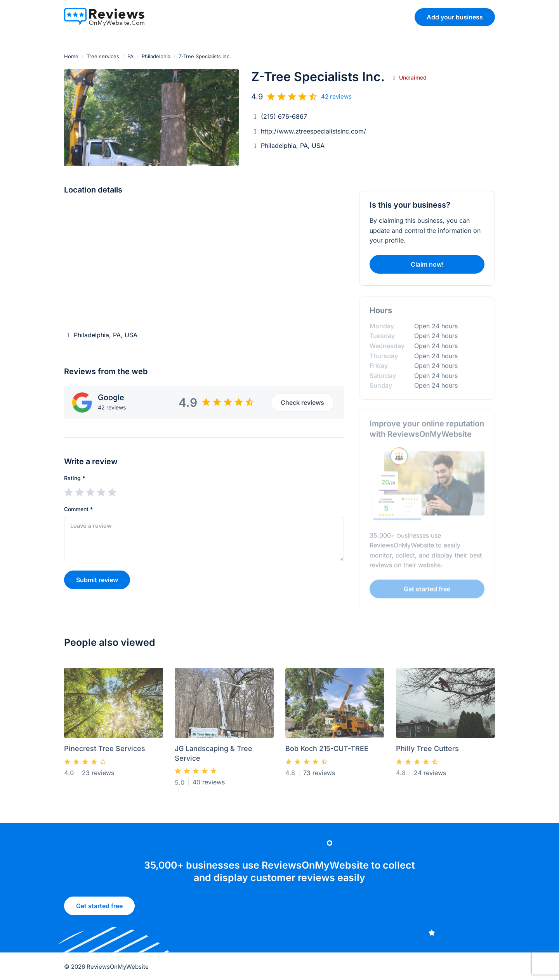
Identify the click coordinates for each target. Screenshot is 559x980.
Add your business (455, 17)
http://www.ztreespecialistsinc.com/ (313, 131)
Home (71, 56)
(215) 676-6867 (284, 116)
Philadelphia (156, 56)
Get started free (99, 909)
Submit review (97, 580)
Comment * (78, 509)
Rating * (75, 478)
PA (130, 56)
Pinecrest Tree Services (105, 752)
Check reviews (302, 402)
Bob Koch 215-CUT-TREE (327, 752)
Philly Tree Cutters (427, 752)
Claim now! (427, 264)
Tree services (103, 56)
